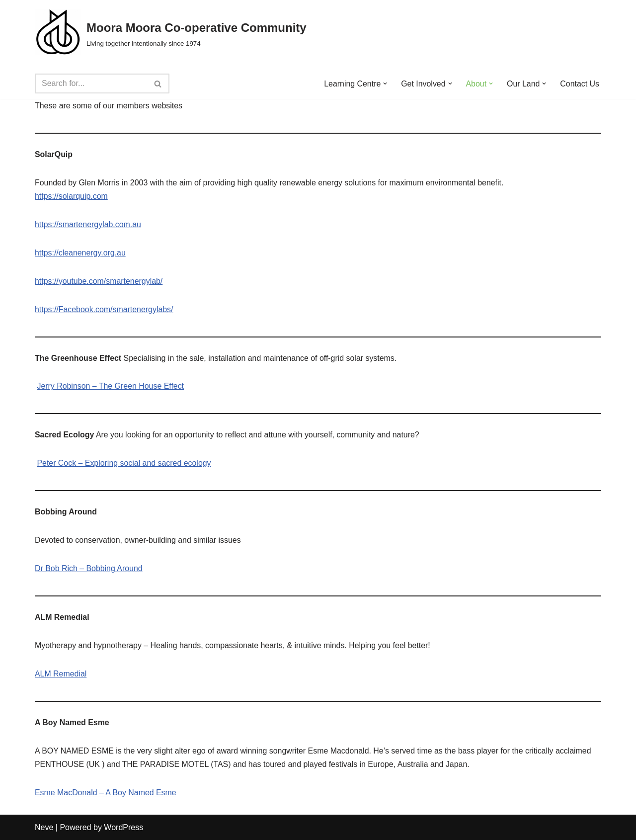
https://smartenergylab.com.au (88, 225)
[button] (385, 84)
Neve (44, 827)
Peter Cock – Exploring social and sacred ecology (124, 464)
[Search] (91, 84)
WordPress (123, 827)
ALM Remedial (61, 674)
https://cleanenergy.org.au (80, 253)
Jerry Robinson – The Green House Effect (111, 387)
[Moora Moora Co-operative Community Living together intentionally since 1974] (171, 34)
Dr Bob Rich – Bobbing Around (89, 569)
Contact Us (580, 84)
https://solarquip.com (72, 197)
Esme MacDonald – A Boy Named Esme (106, 793)
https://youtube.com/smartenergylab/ (99, 282)
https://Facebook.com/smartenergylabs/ (104, 310)
